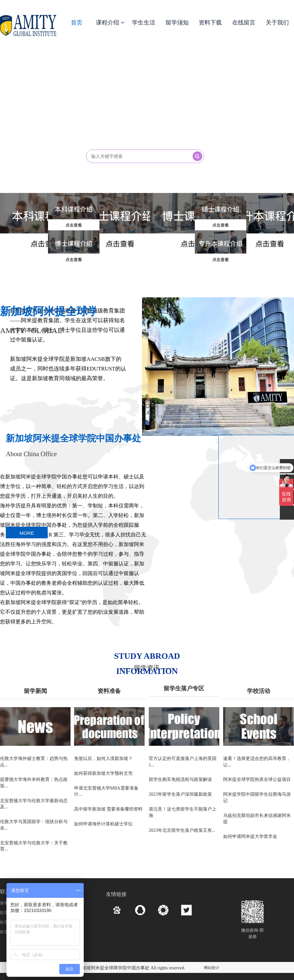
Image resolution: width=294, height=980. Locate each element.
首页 (77, 23)
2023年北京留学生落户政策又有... (182, 833)
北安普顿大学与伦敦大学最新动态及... (34, 805)
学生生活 (144, 23)
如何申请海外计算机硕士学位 (103, 826)
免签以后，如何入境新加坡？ (103, 759)
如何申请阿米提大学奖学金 (250, 839)
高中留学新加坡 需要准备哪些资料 (109, 811)
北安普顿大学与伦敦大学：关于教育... (34, 848)
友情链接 (116, 894)
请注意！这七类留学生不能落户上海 (183, 814)
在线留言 (244, 23)
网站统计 (212, 968)
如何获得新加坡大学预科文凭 (103, 774)
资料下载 (210, 23)
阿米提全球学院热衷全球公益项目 (257, 780)
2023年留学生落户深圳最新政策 (180, 796)
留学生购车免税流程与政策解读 (180, 780)
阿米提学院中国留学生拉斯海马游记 (257, 799)
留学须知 (177, 23)
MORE (27, 533)
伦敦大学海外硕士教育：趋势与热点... (34, 762)
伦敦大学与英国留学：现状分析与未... (34, 827)
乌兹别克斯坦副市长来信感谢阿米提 (257, 820)
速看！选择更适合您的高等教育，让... (257, 762)
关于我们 (277, 23)
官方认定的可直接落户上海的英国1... (183, 762)
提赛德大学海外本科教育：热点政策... (34, 783)
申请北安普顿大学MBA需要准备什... (106, 792)
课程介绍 (110, 23)
